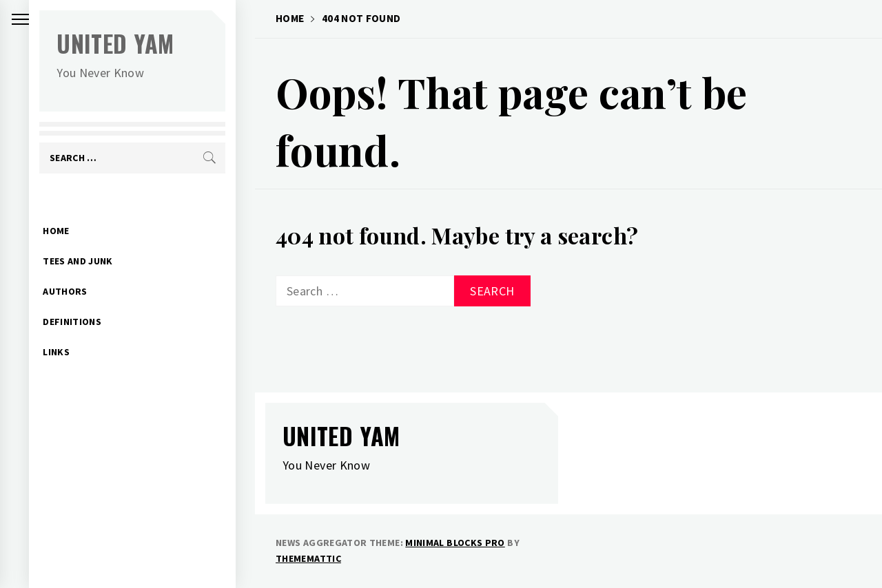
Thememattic (308, 558)
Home (75, 209)
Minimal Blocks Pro (455, 543)
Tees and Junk (97, 240)
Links (75, 330)
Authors (84, 270)
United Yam (135, 43)
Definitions (91, 300)
